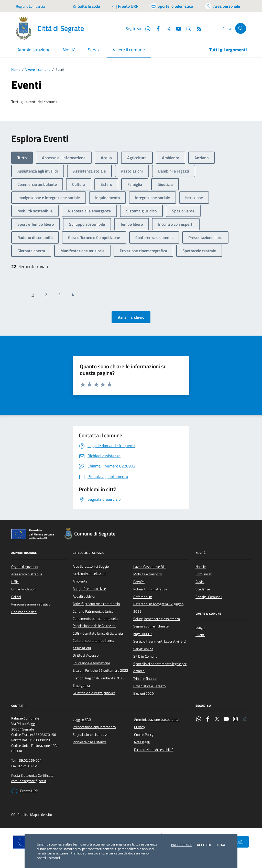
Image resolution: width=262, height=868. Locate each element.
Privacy (140, 727)
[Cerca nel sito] (241, 28)
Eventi (200, 635)
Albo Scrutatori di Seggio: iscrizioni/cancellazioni (91, 570)
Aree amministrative (27, 574)
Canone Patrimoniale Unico (93, 611)
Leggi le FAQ (82, 719)
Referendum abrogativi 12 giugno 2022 (158, 608)
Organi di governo (24, 567)
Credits (23, 815)
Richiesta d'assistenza (90, 742)
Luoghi (200, 627)
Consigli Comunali (209, 597)
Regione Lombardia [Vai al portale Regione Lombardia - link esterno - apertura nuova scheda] (30, 6)
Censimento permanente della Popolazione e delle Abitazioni (95, 622)
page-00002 (143, 634)
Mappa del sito (41, 815)
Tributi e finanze (145, 679)
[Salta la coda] (86, 6)
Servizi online (143, 649)
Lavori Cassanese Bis (149, 567)
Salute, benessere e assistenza (157, 619)
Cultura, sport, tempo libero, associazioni (93, 644)
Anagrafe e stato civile (89, 589)
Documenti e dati (24, 612)
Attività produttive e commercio (96, 604)
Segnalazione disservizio (91, 735)
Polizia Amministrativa (150, 589)
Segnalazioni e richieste (151, 626)
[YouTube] (177, 28)
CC (13, 815)
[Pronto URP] (125, 6)
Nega (221, 845)
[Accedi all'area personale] (223, 6)
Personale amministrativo (31, 604)
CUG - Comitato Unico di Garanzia (98, 633)
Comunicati (204, 574)
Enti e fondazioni (24, 589)
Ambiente (80, 581)
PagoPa (139, 582)
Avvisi (200, 582)
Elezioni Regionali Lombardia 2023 (99, 678)
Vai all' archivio (131, 317)
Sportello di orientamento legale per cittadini (160, 667)
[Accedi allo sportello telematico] (172, 6)
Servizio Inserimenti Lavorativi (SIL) (160, 641)
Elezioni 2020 (144, 693)
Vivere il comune (38, 70)
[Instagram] (187, 28)
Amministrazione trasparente (156, 719)
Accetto (204, 845)
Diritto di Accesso (86, 655)
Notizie (201, 567)
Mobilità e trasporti (148, 574)
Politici (16, 597)
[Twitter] (166, 28)
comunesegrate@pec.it (29, 781)
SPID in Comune (145, 656)
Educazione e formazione (91, 663)
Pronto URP (25, 791)
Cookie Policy (144, 735)
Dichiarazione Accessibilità (154, 750)
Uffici (15, 582)
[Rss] (197, 28)
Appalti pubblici (84, 596)
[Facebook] (156, 28)
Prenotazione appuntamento (94, 727)
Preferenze (182, 845)
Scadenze (203, 589)
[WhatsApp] (146, 28)
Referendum (143, 597)
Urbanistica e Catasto (149, 686)
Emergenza (81, 686)
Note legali (142, 742)
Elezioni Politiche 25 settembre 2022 (100, 670)
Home (16, 70)
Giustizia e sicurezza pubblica (94, 693)
